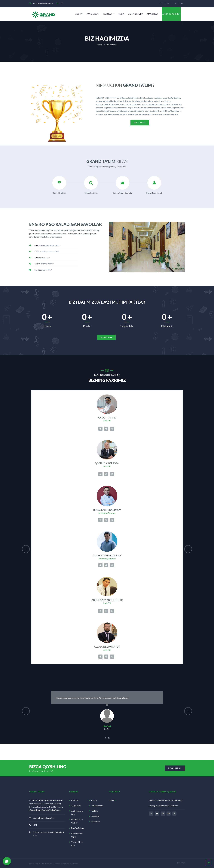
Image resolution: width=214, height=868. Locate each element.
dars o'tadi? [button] (42, 258)
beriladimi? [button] (43, 270)
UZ (160, 4)
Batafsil (112, 800)
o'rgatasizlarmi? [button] (44, 264)
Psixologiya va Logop (77, 835)
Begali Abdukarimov (107, 509)
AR (175, 4)
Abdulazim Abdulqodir (107, 599)
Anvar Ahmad (107, 416)
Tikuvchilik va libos (77, 843)
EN (168, 4)
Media (121, 14)
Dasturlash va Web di (77, 821)
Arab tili (75, 800)
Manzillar (153, 14)
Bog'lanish (96, 821)
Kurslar (109, 14)
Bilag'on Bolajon (78, 828)
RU (182, 4)
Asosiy (79, 14)
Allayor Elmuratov (107, 646)
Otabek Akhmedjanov (107, 555)
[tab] (54, 245)
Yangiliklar (93, 14)
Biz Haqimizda (136, 14)
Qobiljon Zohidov (107, 462)
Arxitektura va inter (77, 812)
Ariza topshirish (171, 14)
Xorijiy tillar (76, 805)
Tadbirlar (95, 810)
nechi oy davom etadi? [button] (47, 251)
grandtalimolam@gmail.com (44, 818)
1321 (35, 825)
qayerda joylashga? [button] (47, 245)
